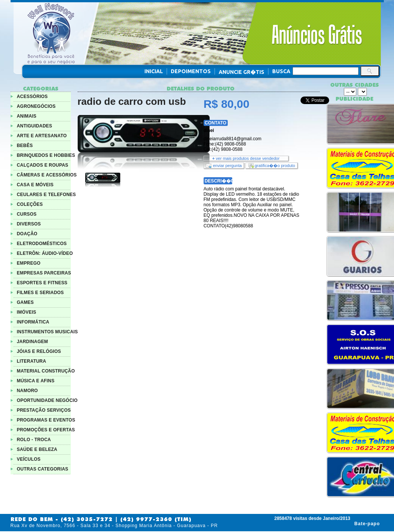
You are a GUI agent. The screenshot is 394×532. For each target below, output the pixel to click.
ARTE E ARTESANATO (42, 136)
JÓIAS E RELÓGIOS (39, 351)
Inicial (154, 71)
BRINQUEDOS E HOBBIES (46, 155)
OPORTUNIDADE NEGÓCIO (47, 400)
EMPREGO (29, 263)
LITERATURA (32, 361)
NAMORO (28, 391)
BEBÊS (25, 146)
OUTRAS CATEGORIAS (43, 469)
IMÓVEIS (27, 312)
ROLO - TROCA (34, 440)
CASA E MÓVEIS (35, 185)
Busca (281, 71)
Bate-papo (367, 524)
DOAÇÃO (27, 234)
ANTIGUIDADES (35, 126)
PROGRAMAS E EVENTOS (46, 420)
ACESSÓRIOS (32, 97)
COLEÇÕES (30, 204)
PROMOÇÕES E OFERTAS (46, 430)
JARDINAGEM (33, 342)
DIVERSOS (29, 224)
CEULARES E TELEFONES (47, 195)
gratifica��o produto (275, 166)
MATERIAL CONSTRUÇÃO (46, 371)
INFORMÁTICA (33, 322)
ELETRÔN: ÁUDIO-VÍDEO (45, 253)
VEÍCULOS (29, 459)
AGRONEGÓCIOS (36, 106)
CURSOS (27, 214)
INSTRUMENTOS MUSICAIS (48, 332)
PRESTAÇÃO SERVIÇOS (44, 410)
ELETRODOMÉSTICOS (42, 244)
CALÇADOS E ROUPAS (43, 165)
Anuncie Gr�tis (241, 72)
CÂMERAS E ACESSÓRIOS (47, 175)
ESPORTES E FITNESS (42, 283)
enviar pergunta (227, 166)
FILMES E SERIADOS (41, 293)
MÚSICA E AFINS (36, 381)
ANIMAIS (27, 116)
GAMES (25, 302)
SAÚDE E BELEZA (37, 449)
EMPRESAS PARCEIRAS (44, 273)
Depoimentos (191, 71)
